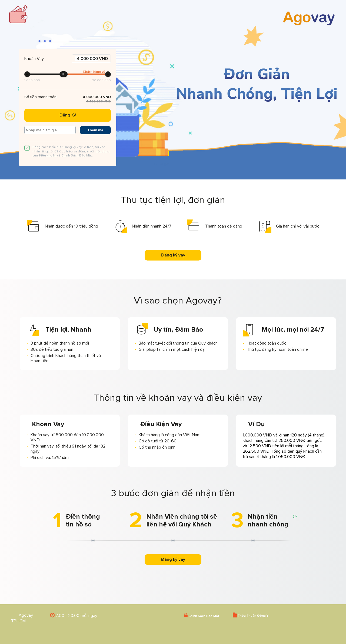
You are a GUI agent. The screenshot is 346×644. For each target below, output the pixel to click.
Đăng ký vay (173, 255)
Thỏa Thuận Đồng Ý (251, 615)
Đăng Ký (68, 115)
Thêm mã (95, 130)
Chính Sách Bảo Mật (77, 156)
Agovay (26, 615)
